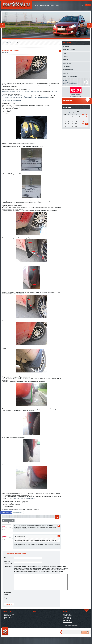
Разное (66, 73)
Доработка (67, 66)
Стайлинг (66, 60)
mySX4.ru (16, 5)
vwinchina (34, 96)
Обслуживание (68, 70)
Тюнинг (66, 56)
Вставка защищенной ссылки (27, 570)
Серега (4, 526)
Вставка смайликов (57, 568)
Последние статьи (68, 82)
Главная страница (9, 614)
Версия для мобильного (70, 84)
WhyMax (5, 536)
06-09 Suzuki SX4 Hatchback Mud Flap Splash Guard (17, 96)
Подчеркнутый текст (39, 567)
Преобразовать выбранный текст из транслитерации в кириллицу (38, 571)
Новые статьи (8, 617)
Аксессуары (13, 43)
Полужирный (18, 567)
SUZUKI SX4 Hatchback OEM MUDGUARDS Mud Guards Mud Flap (21, 91)
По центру (27, 568)
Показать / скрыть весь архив (71, 625)
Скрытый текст (55, 570)
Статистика (7, 619)
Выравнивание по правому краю (40, 568)
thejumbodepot (44, 97)
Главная (66, 46)
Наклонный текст (27, 567)
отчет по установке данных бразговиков (24, 498)
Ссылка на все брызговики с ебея (12, 101)
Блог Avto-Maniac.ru (76, 96)
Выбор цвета (46, 570)
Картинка (39, 570)
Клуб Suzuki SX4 (76, 95)
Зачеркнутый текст (51, 567)
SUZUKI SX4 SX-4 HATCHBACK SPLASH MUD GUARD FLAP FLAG (21, 97)
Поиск (65, 80)
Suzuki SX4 (6, 43)
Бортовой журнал (69, 50)
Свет (65, 53)
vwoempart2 (53, 91)
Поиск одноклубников (70, 76)
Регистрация (7, 616)
